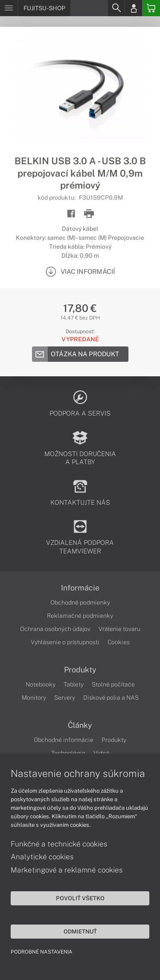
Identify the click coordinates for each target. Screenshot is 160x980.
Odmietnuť (80, 931)
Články (80, 725)
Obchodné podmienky (80, 602)
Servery (65, 698)
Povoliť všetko (80, 898)
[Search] (116, 8)
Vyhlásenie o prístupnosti (65, 642)
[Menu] (9, 8)
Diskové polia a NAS (111, 698)
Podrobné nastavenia (42, 952)
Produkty (80, 670)
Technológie (68, 753)
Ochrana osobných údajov (55, 629)
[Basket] (151, 8)
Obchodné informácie (64, 740)
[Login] (134, 8)
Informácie (80, 588)
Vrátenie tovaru (119, 629)
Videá (101, 753)
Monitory (34, 698)
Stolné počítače (113, 684)
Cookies (119, 642)
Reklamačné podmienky (80, 616)
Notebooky (41, 684)
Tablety (74, 684)
